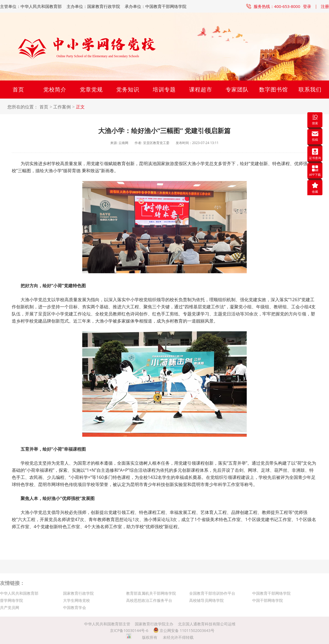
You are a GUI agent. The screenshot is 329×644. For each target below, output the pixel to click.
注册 (325, 6)
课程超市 (201, 89)
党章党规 (91, 89)
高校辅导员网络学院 (206, 600)
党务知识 (128, 89)
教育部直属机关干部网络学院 (151, 593)
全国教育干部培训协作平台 (212, 593)
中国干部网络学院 (268, 600)
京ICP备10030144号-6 (129, 630)
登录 (307, 6)
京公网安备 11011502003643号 (184, 630)
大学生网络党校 (76, 600)
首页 (18, 89)
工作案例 (62, 107)
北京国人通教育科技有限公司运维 (207, 624)
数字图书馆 (273, 89)
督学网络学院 (12, 600)
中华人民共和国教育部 (19, 593)
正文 (80, 107)
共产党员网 (10, 607)
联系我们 (310, 89)
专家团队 (237, 89)
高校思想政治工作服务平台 (149, 600)
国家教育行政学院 (78, 593)
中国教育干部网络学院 (271, 593)
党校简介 (55, 89)
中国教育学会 (75, 607)
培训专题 (164, 89)
